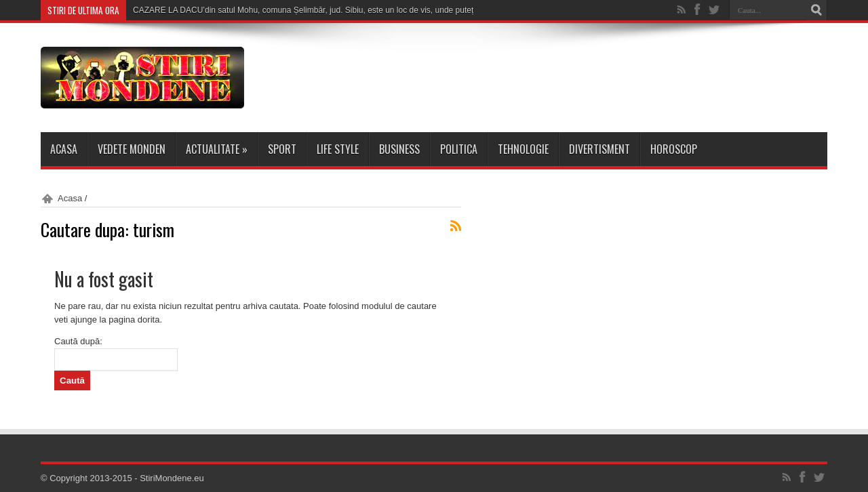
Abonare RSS (456, 226)
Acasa (64, 149)
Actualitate (217, 149)
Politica (459, 149)
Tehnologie (523, 149)
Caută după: (78, 341)
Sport (282, 149)
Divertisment (599, 149)
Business (399, 149)
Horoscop (674, 149)
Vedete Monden (132, 149)
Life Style (338, 149)
